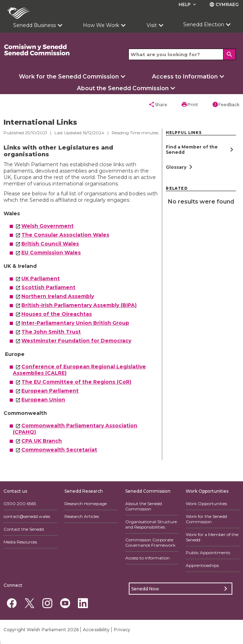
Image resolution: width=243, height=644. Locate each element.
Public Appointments (208, 553)
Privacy (122, 630)
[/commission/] (51, 50)
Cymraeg (224, 4)
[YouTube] (65, 603)
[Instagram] (47, 603)
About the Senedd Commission (123, 88)
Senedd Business (35, 25)
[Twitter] (29, 603)
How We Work (101, 25)
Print (190, 104)
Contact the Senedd (24, 529)
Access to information (147, 558)
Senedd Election (204, 25)
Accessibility (96, 630)
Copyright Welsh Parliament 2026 (41, 630)
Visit (152, 25)
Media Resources (20, 542)
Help (188, 4)
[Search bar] (182, 54)
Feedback (226, 104)
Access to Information (185, 77)
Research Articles (82, 516)
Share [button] (158, 104)
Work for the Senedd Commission (69, 77)
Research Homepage (86, 504)
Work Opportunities (206, 504)
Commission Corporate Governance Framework (150, 542)
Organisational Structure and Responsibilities (151, 524)
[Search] (229, 54)
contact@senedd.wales (27, 516)
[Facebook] (12, 603)
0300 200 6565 (20, 504)
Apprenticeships (202, 565)
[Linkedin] (83, 603)
